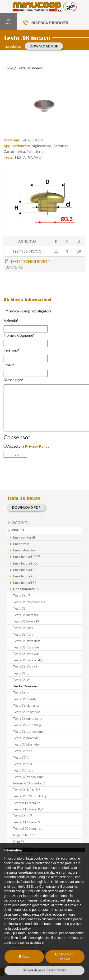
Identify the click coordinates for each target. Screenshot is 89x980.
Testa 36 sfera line (26, 647)
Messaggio (13, 380)
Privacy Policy (37, 446)
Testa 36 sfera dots (27, 641)
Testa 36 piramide (26, 738)
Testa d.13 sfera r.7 (27, 803)
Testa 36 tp (21, 673)
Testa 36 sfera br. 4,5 (28, 660)
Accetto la (28, 446)
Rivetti (18, 530)
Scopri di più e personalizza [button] (44, 970)
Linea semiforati (24, 537)
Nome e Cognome (19, 335)
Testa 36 (19, 608)
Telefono (12, 350)
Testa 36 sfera (23, 634)
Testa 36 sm (22, 680)
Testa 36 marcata (26, 615)
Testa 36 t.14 (23, 764)
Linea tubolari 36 (26, 589)
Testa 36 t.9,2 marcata (29, 602)
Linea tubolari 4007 (27, 557)
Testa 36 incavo (25, 686)
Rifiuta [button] (24, 957)
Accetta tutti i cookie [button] (65, 957)
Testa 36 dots (23, 628)
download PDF (44, 46)
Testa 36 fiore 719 (26, 621)
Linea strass (21, 544)
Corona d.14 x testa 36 (29, 783)
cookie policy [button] (72, 919)
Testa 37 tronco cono (28, 777)
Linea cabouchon (25, 550)
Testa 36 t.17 (23, 816)
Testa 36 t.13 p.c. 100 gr (30, 796)
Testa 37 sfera (23, 770)
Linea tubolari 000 (26, 563)
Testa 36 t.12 (23, 751)
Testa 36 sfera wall (26, 654)
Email (9, 365)
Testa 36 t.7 (22, 596)
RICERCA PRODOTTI (50, 23)
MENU (9, 22)
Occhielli (22, 522)
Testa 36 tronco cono (28, 731)
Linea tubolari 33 (25, 576)
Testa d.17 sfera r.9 (27, 822)
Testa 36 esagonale (27, 712)
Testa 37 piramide (26, 744)
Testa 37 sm (22, 757)
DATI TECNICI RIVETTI (31, 261)
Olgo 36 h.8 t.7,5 (25, 835)
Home (9, 68)
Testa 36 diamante (26, 705)
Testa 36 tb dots (25, 699)
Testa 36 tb (21, 693)
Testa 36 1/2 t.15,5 (27, 790)
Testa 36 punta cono (28, 719)
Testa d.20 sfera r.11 (28, 829)
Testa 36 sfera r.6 (25, 667)
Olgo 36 (19, 842)
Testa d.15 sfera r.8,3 (28, 809)
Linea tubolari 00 (25, 570)
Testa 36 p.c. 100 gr (27, 725)
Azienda (11, 320)
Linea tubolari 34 (25, 583)
